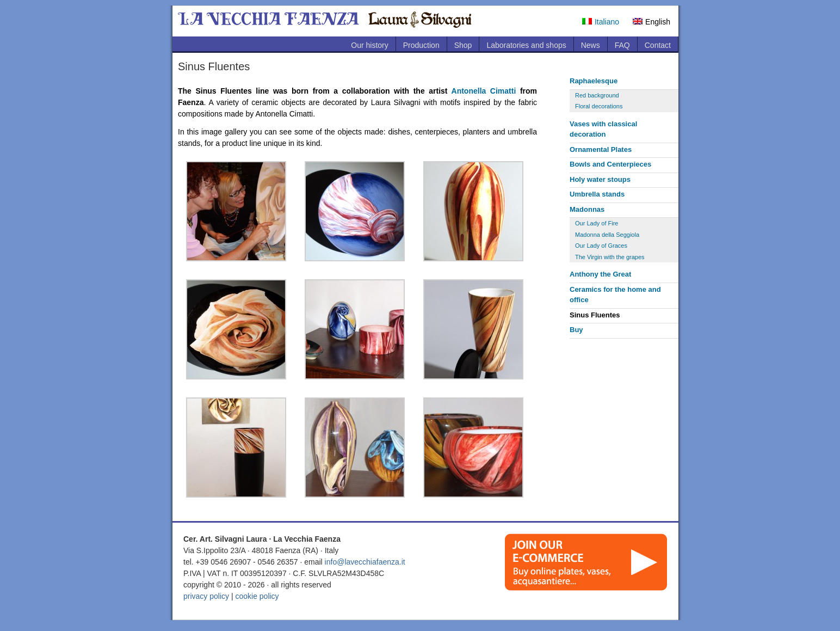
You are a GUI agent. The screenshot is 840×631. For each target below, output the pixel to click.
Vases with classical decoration (603, 129)
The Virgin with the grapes (610, 257)
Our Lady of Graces (601, 246)
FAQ (622, 45)
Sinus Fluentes (595, 315)
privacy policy (206, 596)
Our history (369, 45)
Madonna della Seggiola (607, 235)
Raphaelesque (594, 81)
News (591, 45)
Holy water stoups (600, 179)
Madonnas (587, 209)
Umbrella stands (597, 194)
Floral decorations (599, 106)
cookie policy (257, 596)
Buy (576, 330)
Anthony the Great (600, 274)
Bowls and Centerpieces (610, 164)
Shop (463, 45)
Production (421, 45)
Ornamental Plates (601, 149)
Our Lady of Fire (597, 223)
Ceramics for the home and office (615, 295)
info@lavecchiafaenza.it (365, 562)
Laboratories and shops (526, 45)
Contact (658, 45)
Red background (597, 95)
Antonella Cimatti (484, 91)
